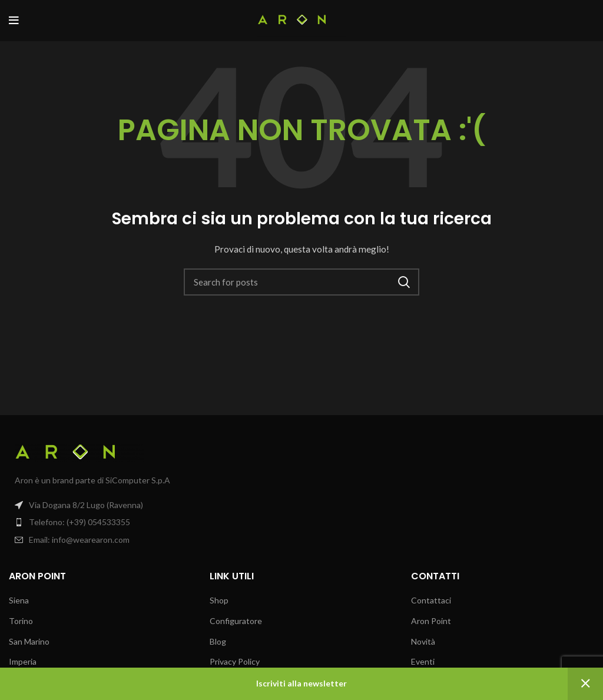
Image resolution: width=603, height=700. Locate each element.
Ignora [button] (585, 684)
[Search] (301, 282)
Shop (219, 600)
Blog (218, 641)
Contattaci (431, 600)
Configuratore (236, 621)
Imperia (23, 661)
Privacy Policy (235, 661)
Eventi (423, 661)
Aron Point (431, 621)
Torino (21, 621)
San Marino (29, 641)
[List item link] (151, 522)
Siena (19, 600)
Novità (423, 641)
